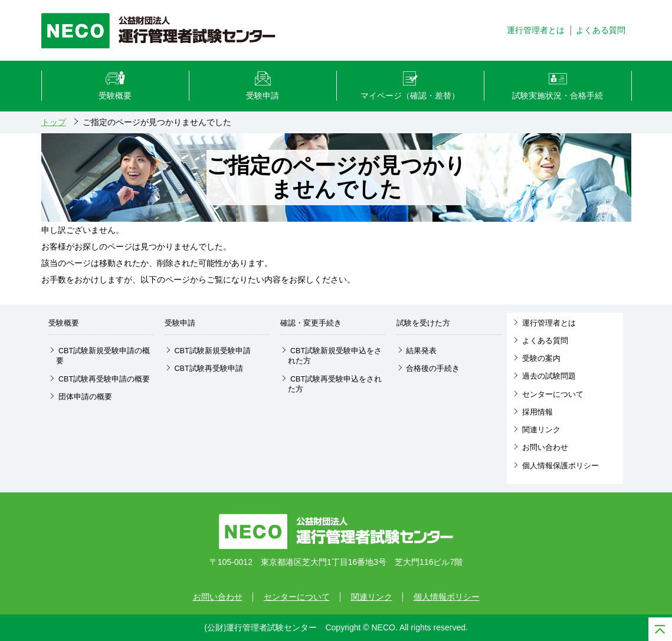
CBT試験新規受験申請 (212, 351)
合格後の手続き (433, 369)
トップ (54, 122)
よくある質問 (545, 341)
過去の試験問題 (549, 376)
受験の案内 (541, 359)
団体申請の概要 (85, 397)
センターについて (553, 395)
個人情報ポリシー (447, 597)
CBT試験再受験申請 (208, 369)
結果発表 (421, 351)
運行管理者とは (549, 323)
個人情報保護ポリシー (560, 466)
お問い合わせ (545, 448)
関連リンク (541, 430)
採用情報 (537, 412)
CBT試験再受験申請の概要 (104, 379)
